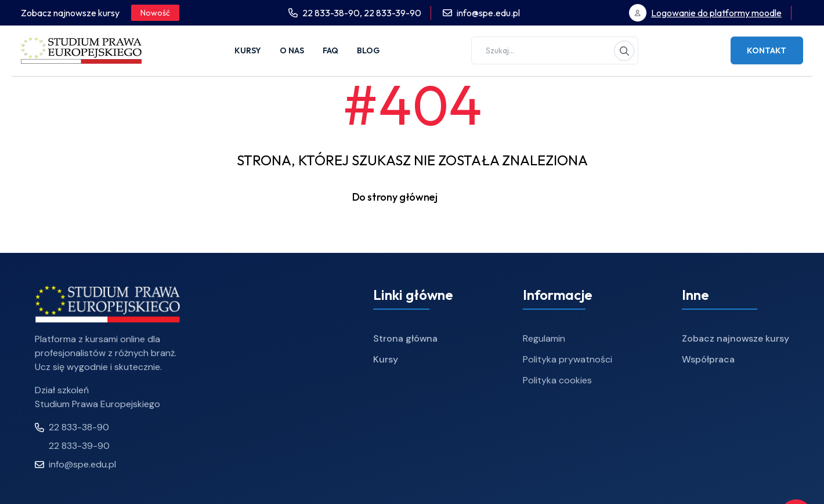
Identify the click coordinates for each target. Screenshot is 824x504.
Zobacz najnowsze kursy (736, 338)
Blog (368, 50)
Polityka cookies (557, 380)
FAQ (330, 50)
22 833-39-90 (393, 13)
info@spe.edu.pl (488, 13)
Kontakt (767, 50)
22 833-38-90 (72, 427)
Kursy (248, 50)
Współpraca (708, 359)
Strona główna (405, 338)
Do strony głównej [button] (412, 197)
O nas (292, 50)
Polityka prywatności (568, 359)
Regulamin (544, 338)
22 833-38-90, (333, 13)
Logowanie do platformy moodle (716, 13)
